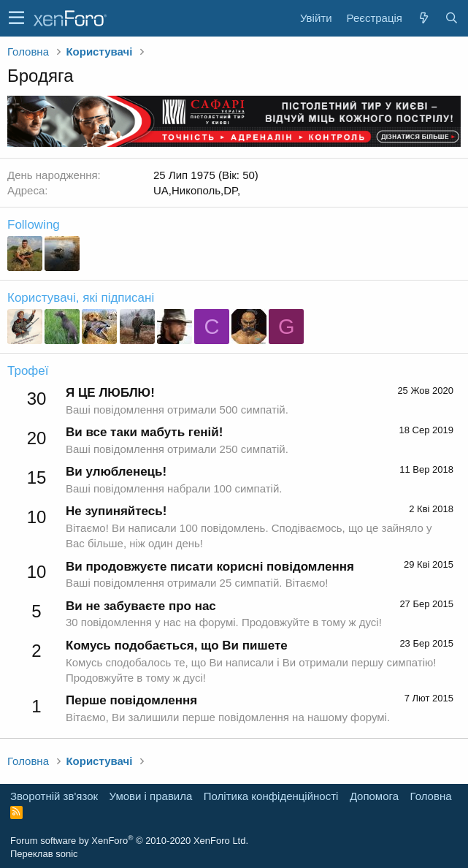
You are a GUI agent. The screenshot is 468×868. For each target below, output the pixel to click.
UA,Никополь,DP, (197, 190)
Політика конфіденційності (271, 796)
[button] (16, 18)
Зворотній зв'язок (54, 796)
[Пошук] (451, 18)
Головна (431, 796)
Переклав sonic (44, 854)
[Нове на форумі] (423, 18)
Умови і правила (151, 796)
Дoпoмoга (374, 796)
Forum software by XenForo (129, 841)
